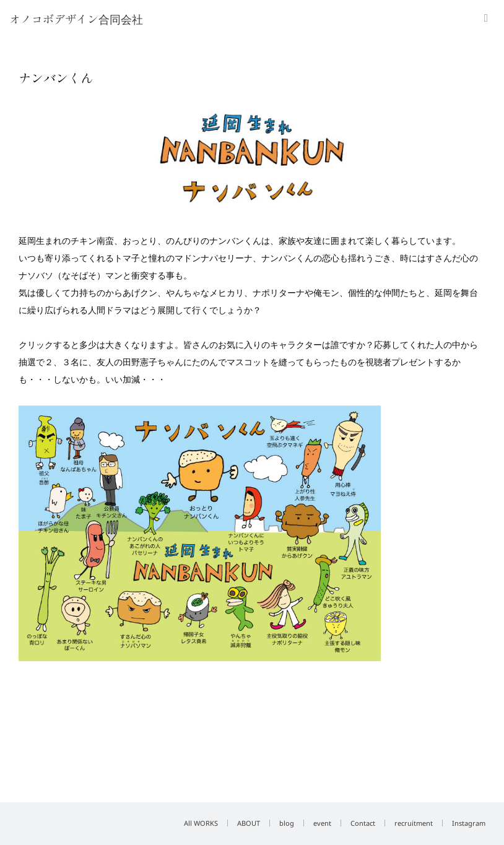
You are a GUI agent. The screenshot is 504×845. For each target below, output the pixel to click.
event (322, 823)
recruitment (414, 823)
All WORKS (201, 823)
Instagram (469, 823)
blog (287, 823)
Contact (363, 823)
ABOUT (249, 823)
